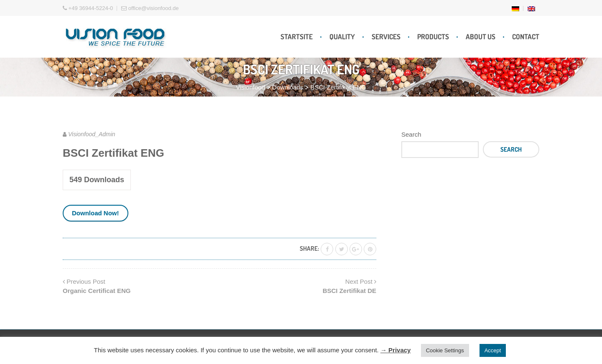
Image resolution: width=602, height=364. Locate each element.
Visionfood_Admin (92, 134)
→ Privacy (396, 350)
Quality (342, 37)
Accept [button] (493, 350)
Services (386, 37)
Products (433, 37)
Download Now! (96, 213)
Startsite (297, 37)
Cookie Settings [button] (445, 350)
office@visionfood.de (150, 8)
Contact (526, 37)
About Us (481, 37)
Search (411, 134)
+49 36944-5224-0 (88, 8)
